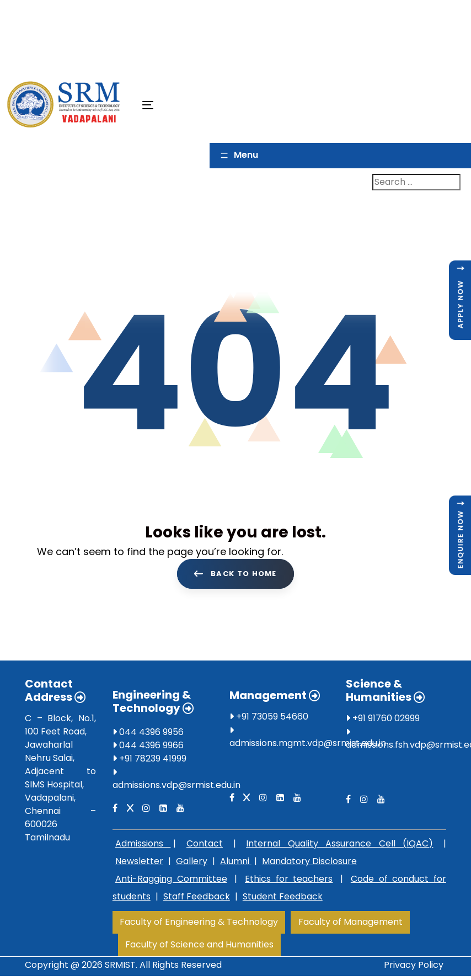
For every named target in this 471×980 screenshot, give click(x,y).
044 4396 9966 (148, 747)
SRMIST (120, 967)
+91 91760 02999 (383, 720)
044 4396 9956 (148, 734)
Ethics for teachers (289, 881)
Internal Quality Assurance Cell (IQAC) (339, 846)
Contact (205, 846)
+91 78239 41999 (149, 761)
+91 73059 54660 (269, 719)
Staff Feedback (197, 899)
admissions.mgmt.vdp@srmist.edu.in (308, 745)
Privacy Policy (414, 967)
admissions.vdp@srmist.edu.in (176, 787)
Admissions (143, 846)
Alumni (236, 863)
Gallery (192, 863)
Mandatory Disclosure (309, 863)
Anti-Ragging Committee (171, 881)
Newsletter (139, 863)
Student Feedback (283, 899)
